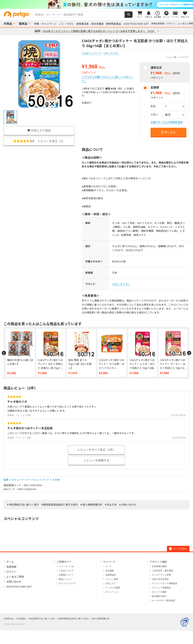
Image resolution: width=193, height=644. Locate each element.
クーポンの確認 (113, 588)
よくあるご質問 (186, 24)
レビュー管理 (112, 579)
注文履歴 (109, 571)
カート (108, 566)
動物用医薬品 (114, 24)
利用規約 (22, 619)
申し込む (168, 132)
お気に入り (111, 583)
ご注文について (66, 571)
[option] (96, 4)
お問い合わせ (128, 505)
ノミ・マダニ (66, 24)
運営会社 (9, 619)
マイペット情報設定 (161, 588)
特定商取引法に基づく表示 (24, 505)
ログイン (171, 24)
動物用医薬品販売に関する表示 (61, 505)
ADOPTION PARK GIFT (136, 24)
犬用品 (8, 24)
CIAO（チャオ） (121, 284)
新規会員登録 (158, 24)
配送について (65, 579)
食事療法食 (82, 24)
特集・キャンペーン (45, 24)
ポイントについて (67, 583)
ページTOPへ (178, 549)
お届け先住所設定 (160, 579)
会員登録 (11, 567)
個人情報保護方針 (92, 505)
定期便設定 (111, 575)
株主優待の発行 (159, 596)
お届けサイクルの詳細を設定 (167, 122)
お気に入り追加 (39, 130)
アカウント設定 (158, 562)
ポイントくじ (112, 592)
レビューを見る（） (39, 141)
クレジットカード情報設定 (165, 583)
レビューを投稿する (96, 460)
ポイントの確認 (159, 592)
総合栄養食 (97, 24)
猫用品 (23, 24)
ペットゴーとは (66, 566)
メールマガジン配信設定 (163, 601)
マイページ (109, 562)
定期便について (66, 575)
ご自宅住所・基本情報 (162, 571)
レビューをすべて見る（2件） (96, 450)
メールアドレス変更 (161, 575)
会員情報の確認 (159, 566)
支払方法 (112, 505)
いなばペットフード (91, 53)
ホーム (10, 562)
